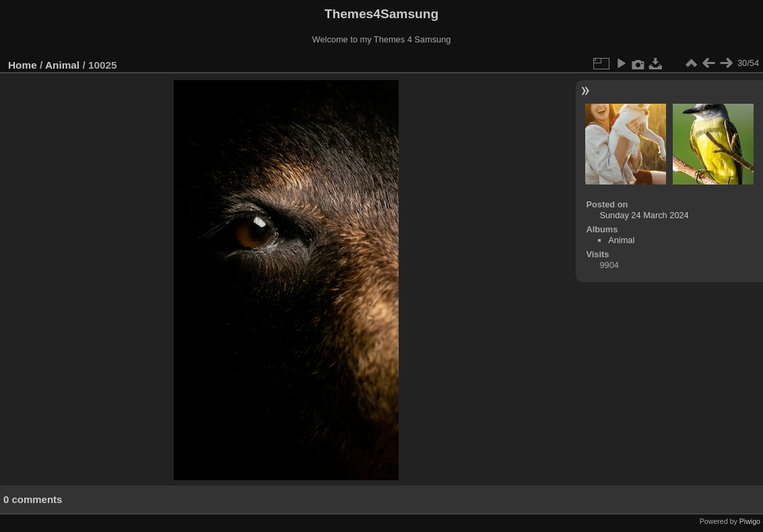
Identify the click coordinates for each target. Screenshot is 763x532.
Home (23, 65)
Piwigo (750, 521)
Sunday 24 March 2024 (644, 215)
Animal (62, 65)
